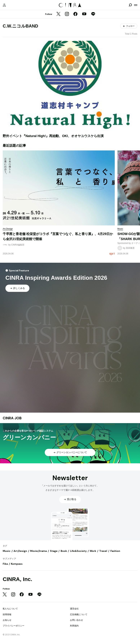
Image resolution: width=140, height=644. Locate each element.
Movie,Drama (38, 551)
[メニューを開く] (136, 5)
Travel (103, 551)
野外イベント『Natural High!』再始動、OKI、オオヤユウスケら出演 (53, 136)
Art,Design (20, 551)
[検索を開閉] (130, 5)
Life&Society (78, 551)
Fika (5, 564)
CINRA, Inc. (17, 579)
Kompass (17, 564)
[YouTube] (84, 14)
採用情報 (7, 614)
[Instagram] (67, 14)
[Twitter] (58, 14)
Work (93, 551)
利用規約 (74, 626)
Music (7, 551)
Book (64, 551)
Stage (54, 551)
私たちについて (10, 609)
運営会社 (74, 609)
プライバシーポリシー (14, 626)
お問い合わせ (76, 620)
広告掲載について (79, 614)
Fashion (115, 551)
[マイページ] (4, 5)
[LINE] (93, 14)
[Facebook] (75, 14)
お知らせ (7, 620)
